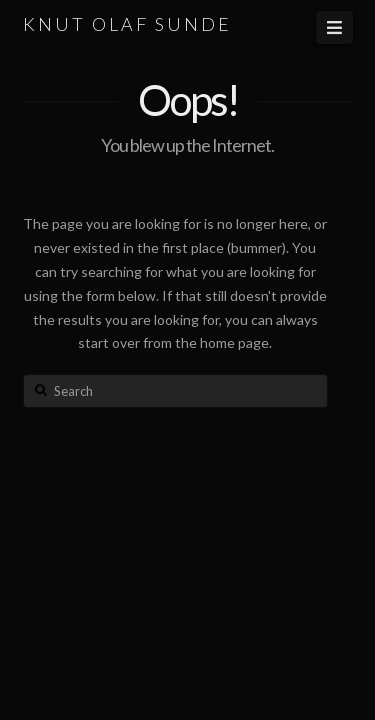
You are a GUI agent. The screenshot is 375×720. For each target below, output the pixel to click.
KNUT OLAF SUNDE (128, 24)
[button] (334, 27)
